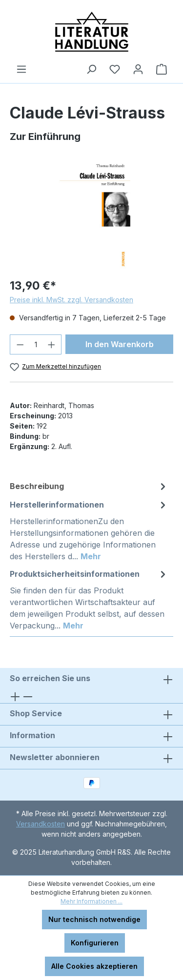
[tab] (89, 486)
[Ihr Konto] (138, 69)
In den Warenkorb (120, 344)
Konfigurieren (95, 943)
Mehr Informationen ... (91, 901)
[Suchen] (91, 69)
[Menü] (21, 69)
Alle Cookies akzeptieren (94, 966)
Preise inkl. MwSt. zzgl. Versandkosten (71, 300)
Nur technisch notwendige (94, 919)
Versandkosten (41, 824)
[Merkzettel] (115, 69)
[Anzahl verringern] (20, 344)
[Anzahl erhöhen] (52, 344)
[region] (91, 215)
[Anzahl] (36, 344)
